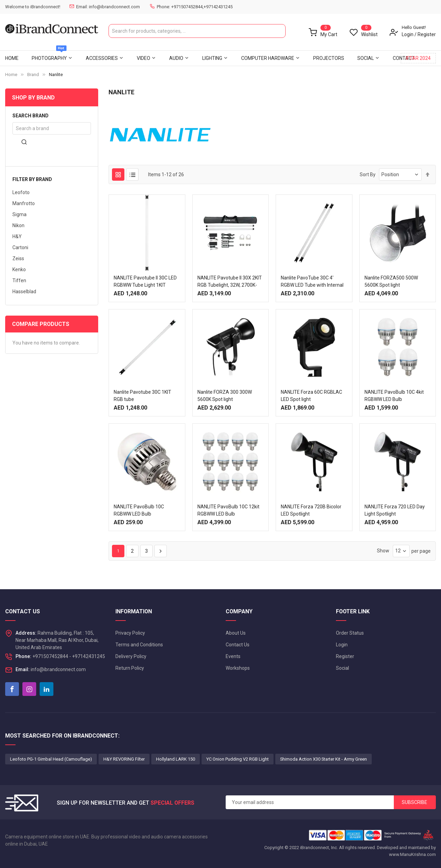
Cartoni (20, 247)
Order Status (350, 633)
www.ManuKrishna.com (412, 854)
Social (342, 668)
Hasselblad (24, 292)
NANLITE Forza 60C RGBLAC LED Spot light (311, 396)
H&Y (17, 236)
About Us (236, 633)
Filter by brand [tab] (32, 179)
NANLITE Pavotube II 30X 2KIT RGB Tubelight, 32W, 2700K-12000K (230, 285)
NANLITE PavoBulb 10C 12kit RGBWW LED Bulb (228, 510)
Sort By (368, 174)
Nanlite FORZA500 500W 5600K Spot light (391, 281)
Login (408, 34)
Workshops (238, 668)
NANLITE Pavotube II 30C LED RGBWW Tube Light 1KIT (145, 281)
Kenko (19, 269)
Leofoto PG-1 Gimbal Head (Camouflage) (51, 759)
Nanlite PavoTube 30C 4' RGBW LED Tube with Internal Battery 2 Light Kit (312, 285)
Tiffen (19, 280)
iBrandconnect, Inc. (319, 848)
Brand (33, 75)
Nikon (18, 225)
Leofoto (21, 192)
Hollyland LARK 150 (176, 759)
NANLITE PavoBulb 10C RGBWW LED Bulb (139, 510)
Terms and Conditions (139, 645)
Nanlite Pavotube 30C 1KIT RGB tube (142, 396)
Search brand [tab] (30, 116)
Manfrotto (24, 203)
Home (11, 75)
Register (427, 34)
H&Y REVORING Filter (124, 759)
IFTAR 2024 (418, 58)
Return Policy (130, 668)
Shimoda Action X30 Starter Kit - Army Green (324, 759)
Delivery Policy (131, 656)
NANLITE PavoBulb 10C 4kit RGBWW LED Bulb (394, 396)
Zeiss (18, 258)
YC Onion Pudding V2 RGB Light (238, 759)
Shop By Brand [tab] (33, 98)
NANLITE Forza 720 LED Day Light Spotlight (395, 510)
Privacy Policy (130, 633)
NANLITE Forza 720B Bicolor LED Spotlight (311, 510)
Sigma (19, 214)
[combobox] (197, 31)
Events (233, 656)
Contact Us (238, 645)
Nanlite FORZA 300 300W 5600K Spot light (225, 396)
